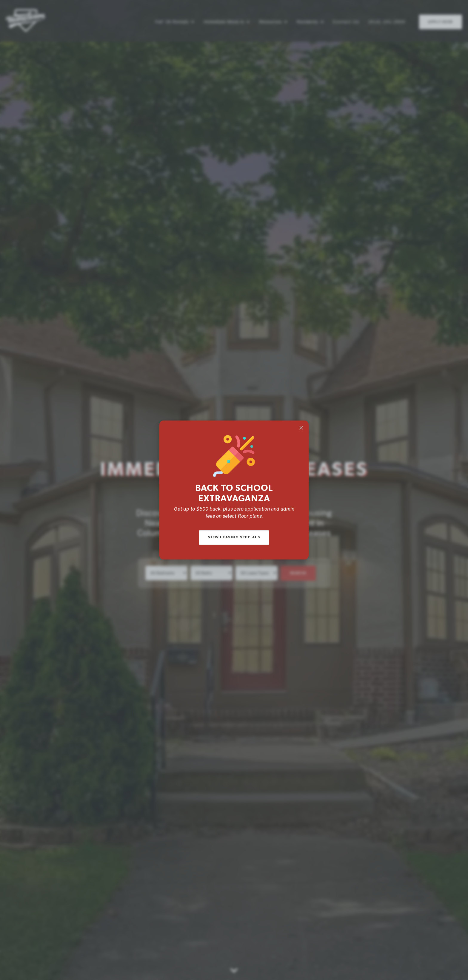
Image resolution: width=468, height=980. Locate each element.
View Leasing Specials (234, 537)
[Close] (301, 428)
